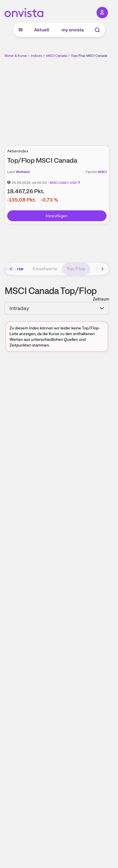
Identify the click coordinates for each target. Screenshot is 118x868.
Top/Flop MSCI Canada (89, 56)
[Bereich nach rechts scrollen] (103, 269)
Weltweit (23, 172)
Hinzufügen (57, 216)
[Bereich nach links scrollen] (11, 269)
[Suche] (97, 30)
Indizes (37, 56)
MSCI (102, 172)
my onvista (73, 30)
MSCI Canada (57, 56)
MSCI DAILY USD (65, 183)
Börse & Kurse (16, 56)
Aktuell (42, 30)
